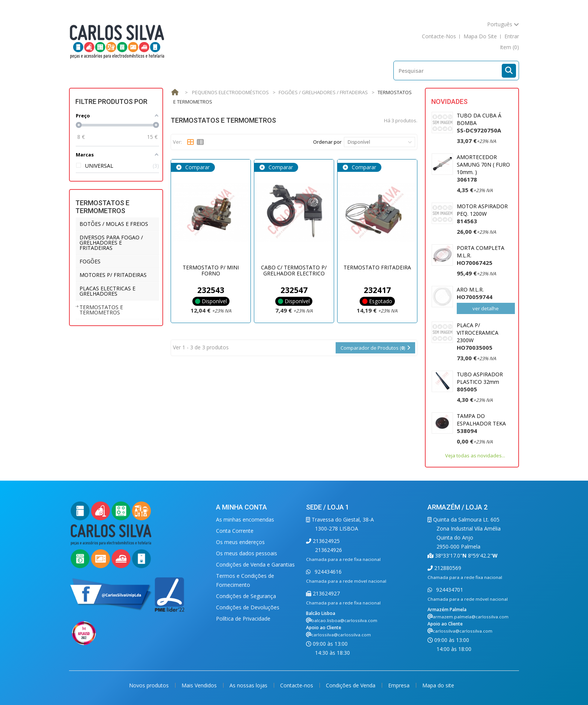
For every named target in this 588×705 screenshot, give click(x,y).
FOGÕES (90, 261)
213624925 (325, 541)
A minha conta (241, 507)
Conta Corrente (235, 531)
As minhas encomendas (245, 519)
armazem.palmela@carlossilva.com (471, 617)
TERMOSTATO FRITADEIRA (377, 267)
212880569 (447, 568)
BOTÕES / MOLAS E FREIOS (114, 224)
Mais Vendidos (200, 685)
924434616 (327, 572)
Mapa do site (438, 685)
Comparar (197, 167)
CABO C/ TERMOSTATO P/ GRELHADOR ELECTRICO (294, 270)
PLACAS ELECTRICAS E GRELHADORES (107, 291)
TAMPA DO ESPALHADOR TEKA (481, 423)
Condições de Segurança (246, 596)
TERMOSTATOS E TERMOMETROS (101, 310)
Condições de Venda (351, 685)
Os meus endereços (240, 542)
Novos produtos (150, 685)
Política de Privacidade (243, 619)
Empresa (400, 685)
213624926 (328, 550)
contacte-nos (439, 36)
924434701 (449, 590)
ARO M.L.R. (475, 293)
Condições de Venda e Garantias (255, 564)
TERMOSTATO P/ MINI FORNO (211, 270)
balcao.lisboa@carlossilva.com (344, 620)
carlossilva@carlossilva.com (341, 635)
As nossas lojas (249, 685)
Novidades (449, 101)
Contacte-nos (297, 685)
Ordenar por (327, 142)
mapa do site (480, 36)
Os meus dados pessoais (247, 553)
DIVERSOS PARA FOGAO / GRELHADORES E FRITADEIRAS (111, 243)
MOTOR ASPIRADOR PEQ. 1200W (482, 214)
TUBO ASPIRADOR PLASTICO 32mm (480, 382)
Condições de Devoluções (248, 607)
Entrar (512, 36)
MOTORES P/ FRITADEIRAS (113, 275)
